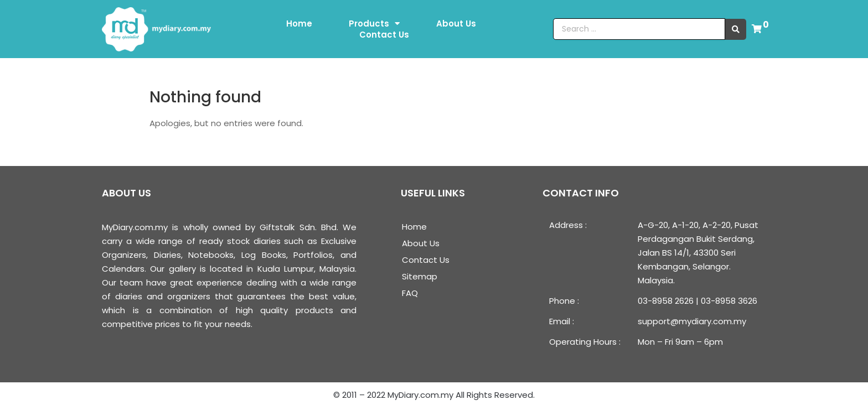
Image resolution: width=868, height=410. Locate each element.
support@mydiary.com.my (692, 321)
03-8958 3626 (729, 301)
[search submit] (736, 29)
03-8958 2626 (666, 301)
